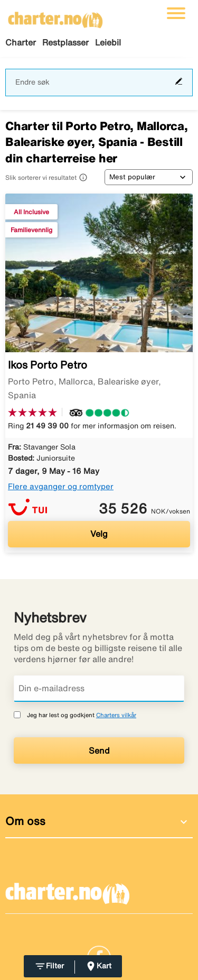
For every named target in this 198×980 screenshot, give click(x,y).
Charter (21, 42)
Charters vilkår (116, 715)
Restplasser (65, 42)
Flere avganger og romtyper (61, 486)
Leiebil (108, 42)
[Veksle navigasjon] (176, 13)
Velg (99, 534)
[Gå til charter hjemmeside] (55, 16)
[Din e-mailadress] (99, 689)
